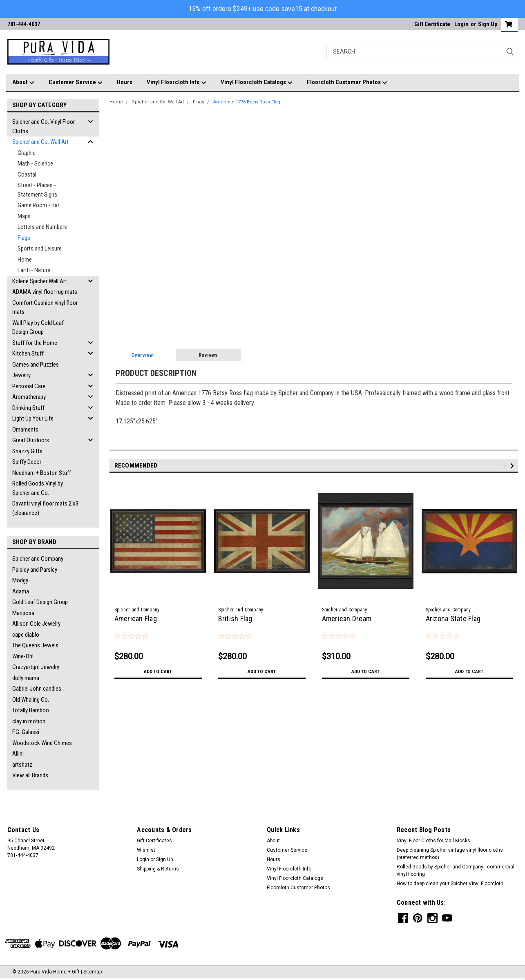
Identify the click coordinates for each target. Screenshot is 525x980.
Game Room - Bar (38, 205)
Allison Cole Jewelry (36, 624)
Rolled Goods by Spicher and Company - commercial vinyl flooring (456, 870)
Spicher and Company (38, 559)
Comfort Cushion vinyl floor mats (45, 308)
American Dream (347, 619)
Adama (21, 591)
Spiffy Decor (27, 462)
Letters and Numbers (42, 227)
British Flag (235, 619)
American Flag (136, 619)
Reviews (208, 355)
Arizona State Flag (453, 619)
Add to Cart (158, 671)
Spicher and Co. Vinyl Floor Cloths (44, 126)
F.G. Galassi (26, 732)
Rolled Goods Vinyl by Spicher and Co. (38, 488)
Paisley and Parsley (35, 570)
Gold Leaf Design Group (40, 602)
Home (25, 260)
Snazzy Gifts (27, 451)
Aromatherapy (29, 397)
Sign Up (488, 24)
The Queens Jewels (35, 645)
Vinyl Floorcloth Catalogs (257, 83)
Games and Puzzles (36, 365)
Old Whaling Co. (31, 700)
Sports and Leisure (40, 248)
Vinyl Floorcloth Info (176, 83)
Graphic (27, 153)
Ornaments (25, 430)
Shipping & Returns (158, 869)
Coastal (27, 175)
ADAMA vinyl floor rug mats (45, 292)
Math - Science (35, 163)
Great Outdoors (31, 440)
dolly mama (26, 678)
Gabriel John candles (37, 689)
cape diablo (26, 635)
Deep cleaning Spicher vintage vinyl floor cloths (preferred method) (450, 854)
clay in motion (29, 721)
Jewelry (21, 375)
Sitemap (93, 972)
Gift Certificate (432, 24)
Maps (24, 216)
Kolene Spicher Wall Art (40, 281)
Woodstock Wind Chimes (42, 743)
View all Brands (30, 775)
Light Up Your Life (33, 418)
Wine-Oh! (23, 656)
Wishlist (146, 850)
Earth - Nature (34, 270)
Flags (24, 238)
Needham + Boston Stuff (42, 473)
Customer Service (76, 83)
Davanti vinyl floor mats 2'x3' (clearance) (46, 508)
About (23, 83)
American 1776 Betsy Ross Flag (247, 102)
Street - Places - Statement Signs (37, 190)
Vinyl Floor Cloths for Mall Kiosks (433, 841)
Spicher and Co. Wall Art (40, 142)
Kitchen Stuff (28, 354)
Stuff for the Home (35, 343)
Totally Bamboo (31, 710)
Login (461, 24)
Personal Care (29, 386)
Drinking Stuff (28, 408)
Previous (506, 466)
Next (513, 466)
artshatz (22, 765)
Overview (142, 355)
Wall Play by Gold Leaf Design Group (38, 328)
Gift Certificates (154, 841)
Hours (125, 82)
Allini (18, 754)
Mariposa (23, 613)
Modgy (20, 580)
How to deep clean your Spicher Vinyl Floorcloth (450, 884)
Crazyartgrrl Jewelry (36, 667)
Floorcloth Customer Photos (347, 83)
